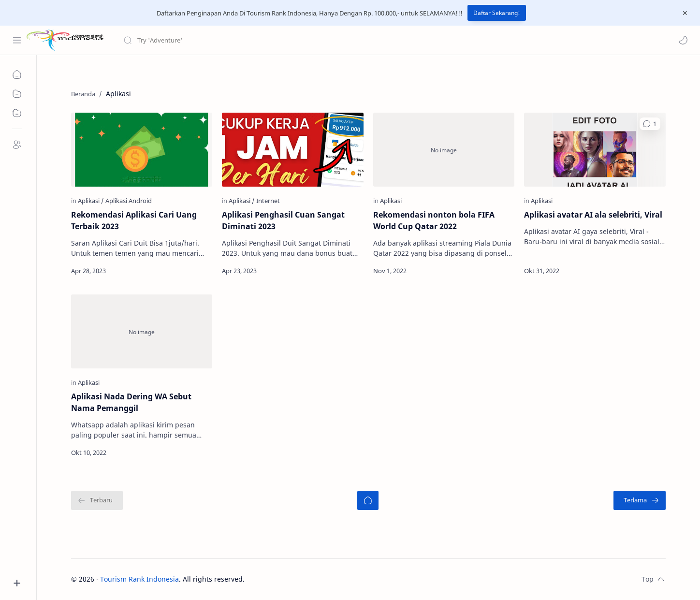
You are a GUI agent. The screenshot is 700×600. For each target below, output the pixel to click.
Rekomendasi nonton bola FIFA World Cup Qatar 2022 (434, 220)
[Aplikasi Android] (129, 201)
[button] (683, 40)
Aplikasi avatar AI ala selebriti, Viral (593, 215)
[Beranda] (368, 500)
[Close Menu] (685, 13)
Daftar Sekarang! (497, 13)
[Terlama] (640, 500)
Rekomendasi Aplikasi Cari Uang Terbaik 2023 (134, 220)
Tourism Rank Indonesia (139, 579)
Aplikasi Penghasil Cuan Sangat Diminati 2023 (283, 220)
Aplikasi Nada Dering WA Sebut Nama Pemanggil (131, 402)
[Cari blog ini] (201, 40)
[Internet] (268, 201)
